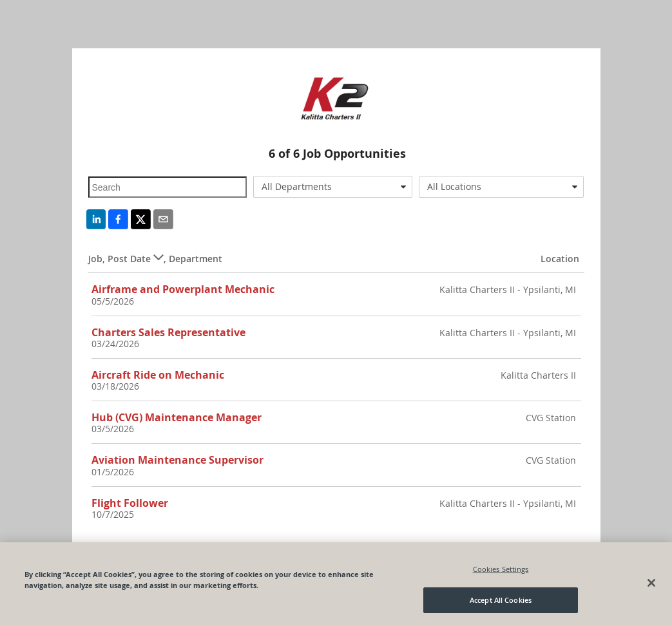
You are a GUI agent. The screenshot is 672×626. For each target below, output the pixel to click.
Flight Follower (130, 503)
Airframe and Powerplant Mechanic (183, 289)
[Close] (651, 583)
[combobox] (333, 187)
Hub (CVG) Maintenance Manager (177, 417)
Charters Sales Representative (168, 332)
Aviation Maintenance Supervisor (178, 460)
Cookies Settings (501, 569)
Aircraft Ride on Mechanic (158, 375)
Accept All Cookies (501, 600)
